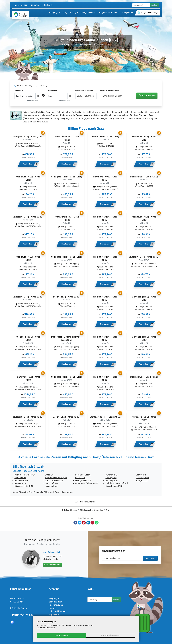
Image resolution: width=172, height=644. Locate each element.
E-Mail (92, 523)
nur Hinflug (43, 85)
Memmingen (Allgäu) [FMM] (87, 483)
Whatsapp (97, 523)
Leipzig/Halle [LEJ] (83, 480)
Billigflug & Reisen (70, 45)
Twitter (80, 523)
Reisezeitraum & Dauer (84, 90)
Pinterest (84, 523)
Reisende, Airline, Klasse (109, 90)
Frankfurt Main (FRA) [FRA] (56, 478)
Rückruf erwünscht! (52, 565)
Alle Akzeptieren (62, 635)
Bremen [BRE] (20, 478)
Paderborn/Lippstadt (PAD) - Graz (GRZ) (67, 338)
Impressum (54, 615)
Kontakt (53, 608)
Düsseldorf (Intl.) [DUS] (24, 486)
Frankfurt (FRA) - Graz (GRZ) (67, 138)
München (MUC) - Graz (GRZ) (144, 298)
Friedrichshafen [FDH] (54, 480)
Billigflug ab (54, 599)
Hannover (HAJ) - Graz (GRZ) (28, 378)
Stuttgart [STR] (142, 480)
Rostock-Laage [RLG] (114, 486)
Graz (108, 45)
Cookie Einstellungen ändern (111, 635)
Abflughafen (19, 90)
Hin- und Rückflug (25, 85)
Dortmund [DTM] (21, 480)
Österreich (99, 45)
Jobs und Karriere (57, 611)
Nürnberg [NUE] (112, 480)
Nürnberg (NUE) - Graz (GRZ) (105, 178)
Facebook (75, 523)
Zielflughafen (52, 90)
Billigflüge (65, 119)
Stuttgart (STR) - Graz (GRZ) (28, 137)
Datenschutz (42, 628)
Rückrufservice (56, 605)
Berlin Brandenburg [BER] (25, 475)
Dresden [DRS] (20, 483)
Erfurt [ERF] (50, 475)
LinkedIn (88, 523)
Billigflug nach (86, 45)
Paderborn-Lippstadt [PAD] (117, 483)
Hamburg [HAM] (52, 483)
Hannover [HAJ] (51, 486)
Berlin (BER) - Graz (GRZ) (105, 137)
